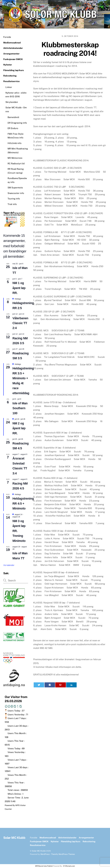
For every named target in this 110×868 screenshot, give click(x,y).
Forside (7, 37)
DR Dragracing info (17, 123)
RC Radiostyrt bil (16, 164)
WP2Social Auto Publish (44, 866)
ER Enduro (13, 128)
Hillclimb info (15, 143)
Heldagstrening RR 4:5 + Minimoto (23, 504)
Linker (9, 87)
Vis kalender (9, 565)
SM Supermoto (15, 188)
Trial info (12, 204)
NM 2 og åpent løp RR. (19, 428)
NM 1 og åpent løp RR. (19, 288)
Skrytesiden (12, 102)
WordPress (45, 854)
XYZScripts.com (69, 866)
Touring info (14, 199)
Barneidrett (13, 117)
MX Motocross (15, 158)
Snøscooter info (16, 193)
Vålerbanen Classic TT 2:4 (20, 323)
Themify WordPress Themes (63, 854)
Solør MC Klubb (39, 851)
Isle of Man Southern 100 (20, 408)
